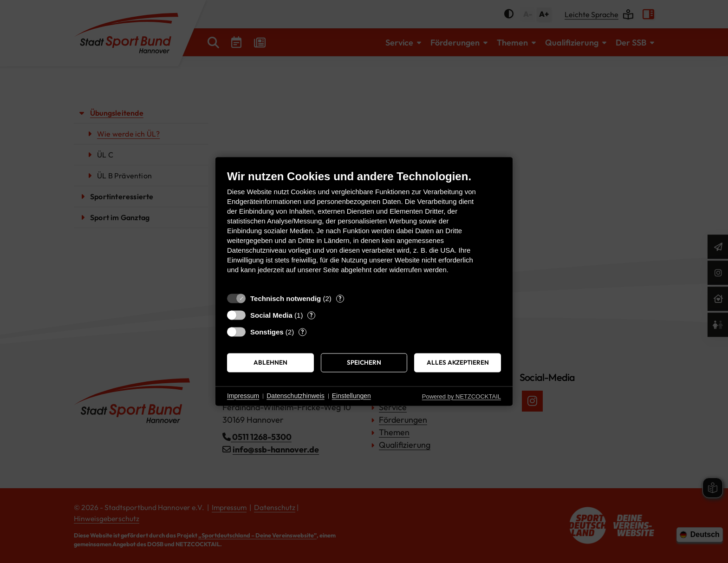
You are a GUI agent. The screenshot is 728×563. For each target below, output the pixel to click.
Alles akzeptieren (458, 362)
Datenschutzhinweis (296, 396)
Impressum (243, 396)
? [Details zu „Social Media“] (311, 315)
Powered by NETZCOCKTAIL (461, 396)
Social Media (271, 315)
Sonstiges (267, 332)
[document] (364, 229)
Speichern (364, 362)
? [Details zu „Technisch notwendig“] (340, 298)
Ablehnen (270, 362)
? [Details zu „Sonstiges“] (302, 332)
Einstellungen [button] (351, 396)
